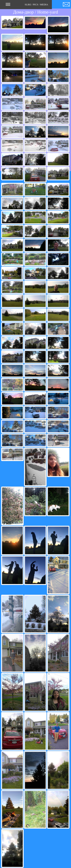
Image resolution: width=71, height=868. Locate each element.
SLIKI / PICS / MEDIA (27, 6)
